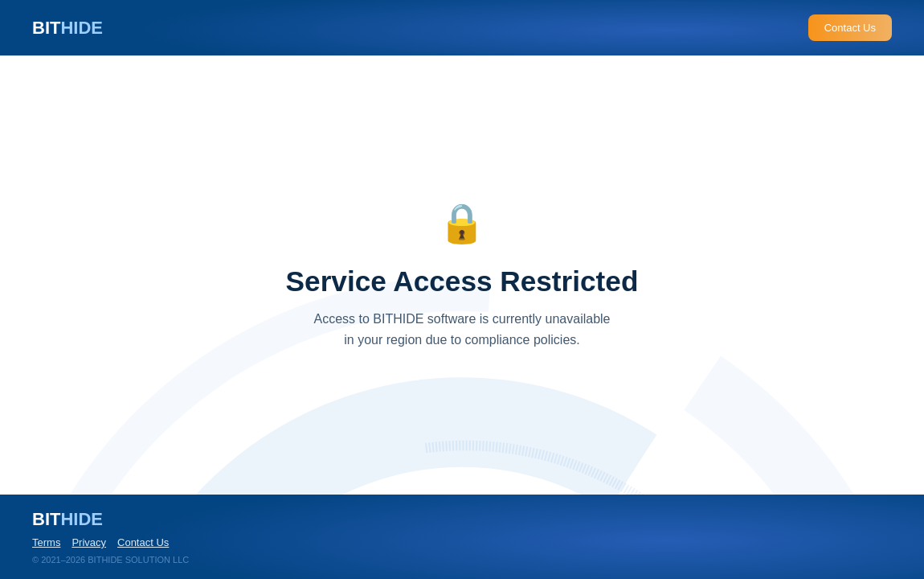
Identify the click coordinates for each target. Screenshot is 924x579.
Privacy (89, 542)
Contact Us (850, 28)
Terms (46, 542)
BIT (67, 28)
